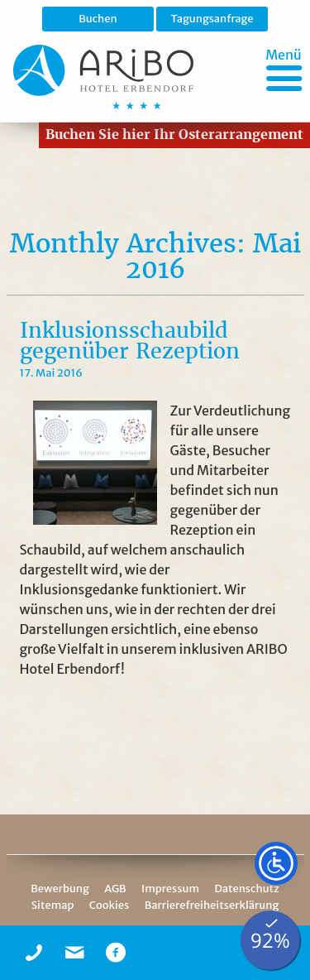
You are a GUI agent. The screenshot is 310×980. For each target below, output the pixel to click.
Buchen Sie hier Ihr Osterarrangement (174, 135)
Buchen (98, 19)
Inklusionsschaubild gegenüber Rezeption (130, 341)
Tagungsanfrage (212, 19)
